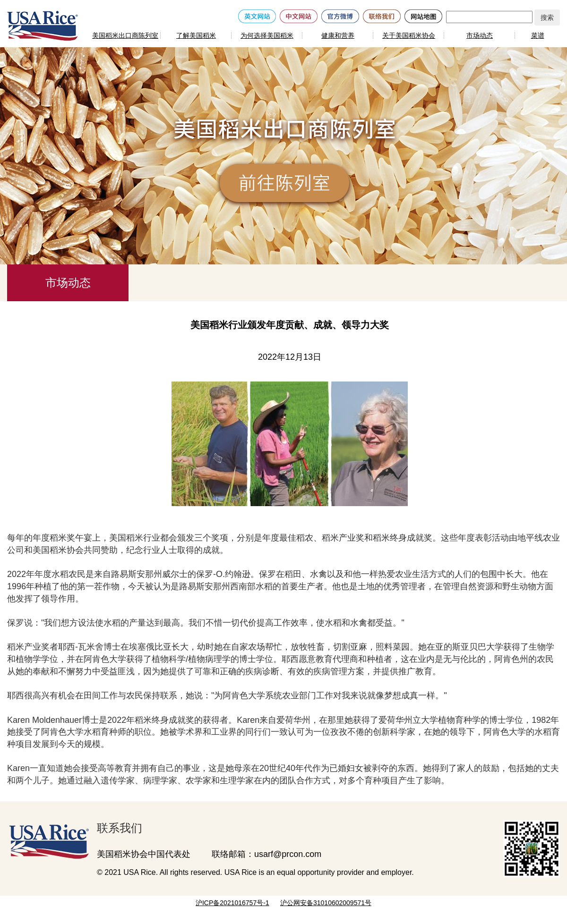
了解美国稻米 (196, 35)
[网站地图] (423, 16)
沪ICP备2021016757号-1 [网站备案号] (232, 903)
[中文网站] (299, 16)
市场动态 (480, 35)
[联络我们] (382, 16)
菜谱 (538, 35)
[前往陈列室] (286, 184)
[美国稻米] (43, 25)
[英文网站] (257, 16)
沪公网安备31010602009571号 (326, 903)
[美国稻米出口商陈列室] (45, 839)
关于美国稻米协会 (409, 35)
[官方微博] (340, 16)
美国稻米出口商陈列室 (125, 35)
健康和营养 (338, 35)
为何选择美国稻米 (267, 35)
